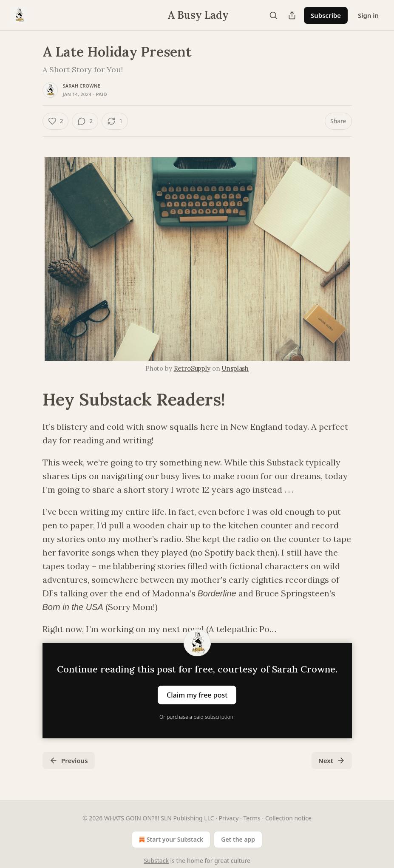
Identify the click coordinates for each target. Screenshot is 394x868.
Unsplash (235, 368)
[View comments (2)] (85, 121)
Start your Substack (170, 840)
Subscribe (326, 15)
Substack (156, 861)
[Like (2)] (56, 121)
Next (332, 760)
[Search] (273, 15)
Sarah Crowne (82, 86)
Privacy (229, 818)
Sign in (368, 15)
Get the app (238, 839)
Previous (69, 760)
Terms (252, 818)
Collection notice (288, 818)
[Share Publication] (292, 15)
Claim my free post (197, 695)
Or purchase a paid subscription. (197, 717)
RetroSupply (192, 368)
